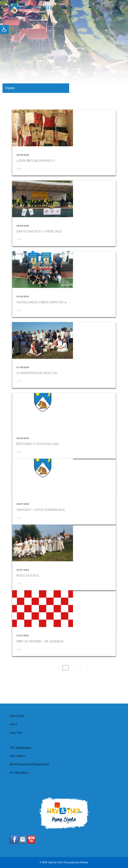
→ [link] (23, 674)
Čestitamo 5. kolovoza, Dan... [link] (38, 444)
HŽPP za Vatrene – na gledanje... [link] (41, 641)
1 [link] (22, 668)
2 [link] (28, 668)
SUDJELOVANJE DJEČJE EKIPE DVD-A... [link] (42, 302)
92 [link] (51, 668)
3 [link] (34, 668)
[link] (4, 29)
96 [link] (81, 668)
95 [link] (73, 668)
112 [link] (15, 674)
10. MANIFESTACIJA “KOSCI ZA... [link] (37, 373)
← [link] (15, 668)
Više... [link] (20, 169)
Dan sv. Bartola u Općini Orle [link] (39, 231)
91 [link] (43, 668)
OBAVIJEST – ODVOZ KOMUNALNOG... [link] (41, 510)
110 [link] (98, 668)
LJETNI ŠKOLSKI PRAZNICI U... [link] (36, 161)
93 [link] (58, 668)
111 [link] (106, 668)
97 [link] (88, 668)
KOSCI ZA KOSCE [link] (28, 576)
